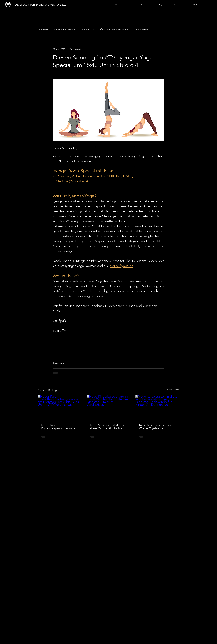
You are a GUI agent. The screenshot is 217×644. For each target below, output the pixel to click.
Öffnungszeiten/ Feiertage (114, 30)
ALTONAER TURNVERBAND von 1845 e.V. (41, 5)
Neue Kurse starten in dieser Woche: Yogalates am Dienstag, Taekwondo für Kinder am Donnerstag (156, 427)
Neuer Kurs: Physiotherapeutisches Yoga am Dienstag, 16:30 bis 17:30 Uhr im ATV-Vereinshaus (58, 427)
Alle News (43, 30)
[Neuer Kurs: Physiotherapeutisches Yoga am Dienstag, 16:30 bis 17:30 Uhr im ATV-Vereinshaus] (60, 407)
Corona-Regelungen (65, 30)
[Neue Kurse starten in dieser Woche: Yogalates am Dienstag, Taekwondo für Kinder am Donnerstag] (157, 407)
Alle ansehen (173, 390)
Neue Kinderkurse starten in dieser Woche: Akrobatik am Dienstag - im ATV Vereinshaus (107, 427)
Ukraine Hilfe (142, 30)
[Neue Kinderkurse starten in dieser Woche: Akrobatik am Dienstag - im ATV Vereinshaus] (109, 407)
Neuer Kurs (88, 30)
